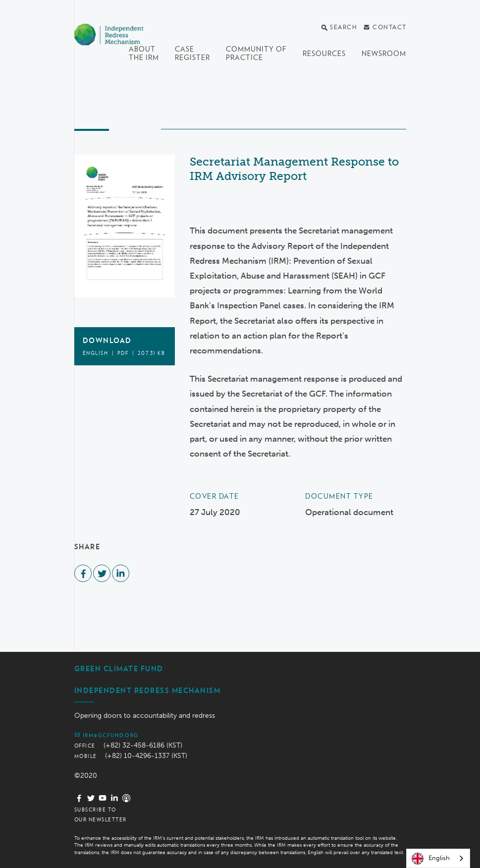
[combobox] (438, 858)
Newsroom (384, 54)
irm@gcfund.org (107, 735)
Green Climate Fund (119, 669)
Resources (324, 54)
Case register (192, 53)
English (431, 859)
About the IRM (144, 53)
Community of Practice (256, 53)
